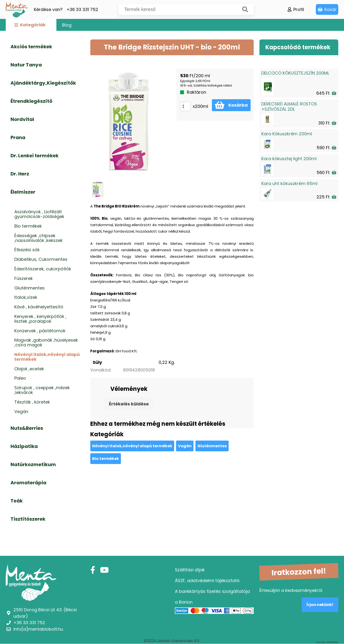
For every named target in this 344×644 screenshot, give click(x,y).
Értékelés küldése (129, 404)
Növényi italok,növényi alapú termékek (132, 446)
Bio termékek (106, 459)
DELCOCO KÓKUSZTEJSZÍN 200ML (295, 73)
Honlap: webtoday (327, 642)
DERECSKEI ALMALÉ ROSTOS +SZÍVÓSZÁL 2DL (289, 106)
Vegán (185, 446)
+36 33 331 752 (82, 9)
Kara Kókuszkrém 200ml (287, 134)
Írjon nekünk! (320, 605)
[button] (187, 104)
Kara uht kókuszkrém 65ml (289, 183)
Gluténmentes (212, 446)
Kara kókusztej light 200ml (289, 159)
